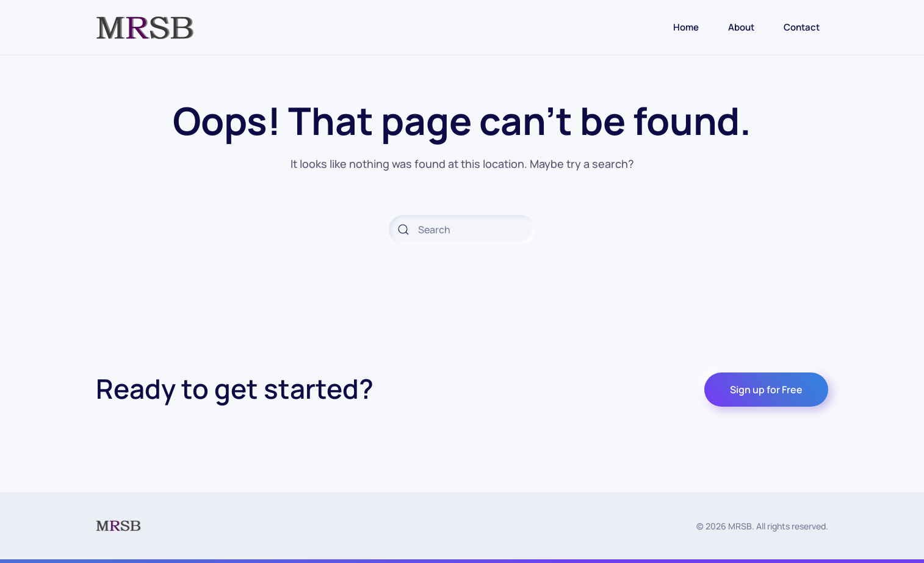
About (741, 27)
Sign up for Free (766, 390)
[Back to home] (145, 27)
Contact (802, 27)
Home (686, 27)
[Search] (462, 230)
